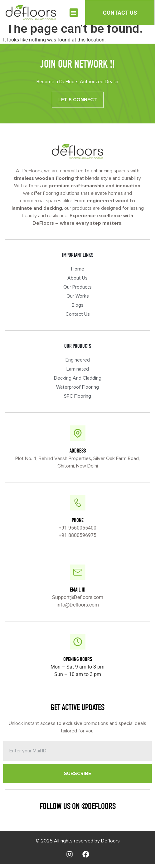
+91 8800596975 (77, 539)
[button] (74, 13)
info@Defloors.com (78, 609)
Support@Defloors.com (78, 601)
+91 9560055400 (77, 532)
